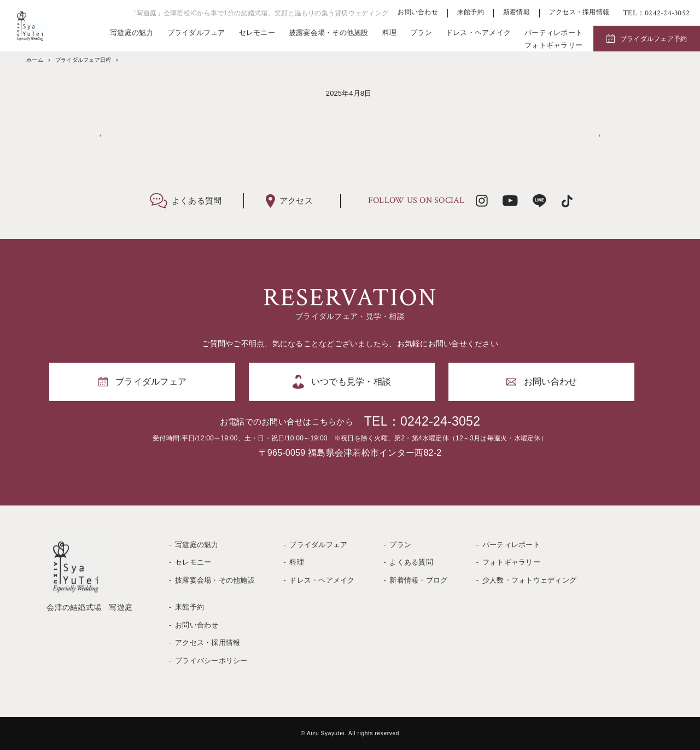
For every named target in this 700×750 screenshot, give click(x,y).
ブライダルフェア (196, 33)
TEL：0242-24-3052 (422, 421)
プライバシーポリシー (211, 661)
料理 (390, 33)
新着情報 (517, 12)
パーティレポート (553, 33)
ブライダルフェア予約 (654, 39)
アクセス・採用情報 (579, 12)
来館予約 (471, 12)
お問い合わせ (418, 12)
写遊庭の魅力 (132, 33)
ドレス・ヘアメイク (478, 33)
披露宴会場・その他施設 (329, 33)
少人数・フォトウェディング (529, 580)
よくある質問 (411, 562)
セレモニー (257, 33)
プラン (421, 33)
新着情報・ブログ (418, 580)
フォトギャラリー (553, 45)
